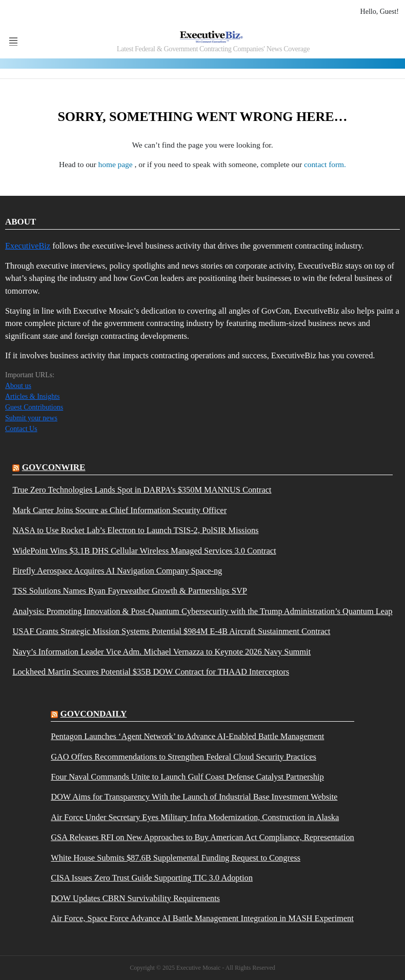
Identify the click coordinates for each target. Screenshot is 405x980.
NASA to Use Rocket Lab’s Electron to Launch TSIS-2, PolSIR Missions (135, 530)
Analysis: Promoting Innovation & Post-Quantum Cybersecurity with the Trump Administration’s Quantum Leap (202, 611)
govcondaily (93, 714)
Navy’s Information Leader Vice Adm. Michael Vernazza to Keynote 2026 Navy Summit (161, 652)
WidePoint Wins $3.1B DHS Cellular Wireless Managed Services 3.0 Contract (144, 551)
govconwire (54, 467)
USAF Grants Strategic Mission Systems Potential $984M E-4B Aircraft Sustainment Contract (171, 631)
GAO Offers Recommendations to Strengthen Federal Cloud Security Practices (184, 757)
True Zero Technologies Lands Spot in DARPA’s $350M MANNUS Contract (142, 490)
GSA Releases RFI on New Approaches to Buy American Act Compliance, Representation (202, 838)
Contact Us (21, 429)
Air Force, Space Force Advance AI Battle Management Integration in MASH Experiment (202, 918)
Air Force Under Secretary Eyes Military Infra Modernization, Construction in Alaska (195, 818)
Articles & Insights (33, 396)
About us (18, 386)
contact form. (325, 164)
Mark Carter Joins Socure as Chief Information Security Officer (119, 511)
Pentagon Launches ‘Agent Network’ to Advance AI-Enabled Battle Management (187, 737)
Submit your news (31, 418)
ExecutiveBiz (28, 246)
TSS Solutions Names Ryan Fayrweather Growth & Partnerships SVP (129, 591)
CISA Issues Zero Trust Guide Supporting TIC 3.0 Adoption (152, 878)
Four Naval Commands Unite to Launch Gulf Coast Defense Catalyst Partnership (187, 777)
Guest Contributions (34, 407)
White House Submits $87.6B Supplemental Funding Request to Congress (176, 858)
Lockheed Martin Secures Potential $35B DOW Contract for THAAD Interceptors (151, 672)
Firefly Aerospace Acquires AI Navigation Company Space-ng (117, 571)
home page (117, 164)
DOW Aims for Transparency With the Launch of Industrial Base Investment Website (194, 797)
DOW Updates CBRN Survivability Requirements (135, 899)
